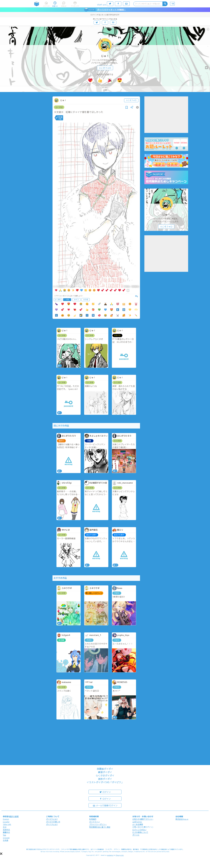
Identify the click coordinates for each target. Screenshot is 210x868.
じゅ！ (105, 56)
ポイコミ (136, 835)
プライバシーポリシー (98, 824)
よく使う (58, 300)
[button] (1, 854)
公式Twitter (137, 822)
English (6, 819)
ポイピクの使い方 (53, 822)
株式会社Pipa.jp (182, 819)
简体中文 (6, 830)
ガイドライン (94, 822)
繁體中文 (6, 832)
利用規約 (93, 819)
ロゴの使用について (140, 832)
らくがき (59, 107)
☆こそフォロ (105, 68)
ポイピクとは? (52, 819)
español (6, 822)
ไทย (4, 835)
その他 (86, 300)
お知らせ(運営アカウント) (143, 819)
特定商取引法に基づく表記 (100, 827)
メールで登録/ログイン (105, 805)
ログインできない (139, 830)
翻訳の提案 (14, 816)
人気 (67, 300)
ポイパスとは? (52, 824)
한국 (5, 827)
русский (6, 838)
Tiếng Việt (7, 824)
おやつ (76, 300)
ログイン (105, 792)
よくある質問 (138, 824)
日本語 (6, 840)
